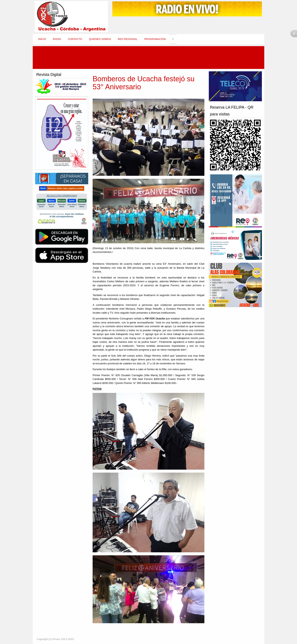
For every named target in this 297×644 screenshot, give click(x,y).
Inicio (42, 39)
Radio (57, 39)
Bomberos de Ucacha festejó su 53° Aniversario (144, 83)
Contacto (75, 39)
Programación (155, 39)
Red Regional (128, 39)
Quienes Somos (100, 39)
